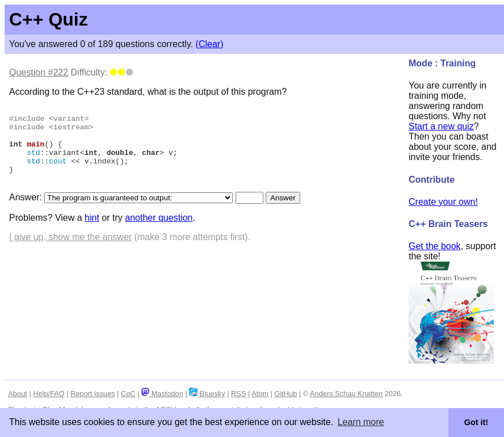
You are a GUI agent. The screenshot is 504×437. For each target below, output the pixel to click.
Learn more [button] (361, 422)
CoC (128, 394)
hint (92, 233)
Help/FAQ (49, 394)
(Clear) (210, 44)
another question (159, 233)
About (17, 394)
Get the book (435, 246)
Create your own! (443, 202)
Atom (260, 394)
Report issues (93, 394)
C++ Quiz (49, 19)
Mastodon (162, 394)
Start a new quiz (441, 126)
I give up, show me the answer (70, 252)
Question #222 (39, 72)
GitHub (285, 394)
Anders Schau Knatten (346, 394)
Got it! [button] (476, 422)
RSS (238, 394)
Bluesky (207, 394)
